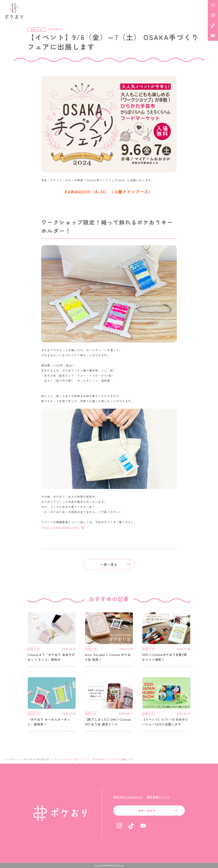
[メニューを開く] (213, 5)
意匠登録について (158, 797)
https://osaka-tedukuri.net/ (60, 527)
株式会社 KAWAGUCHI (128, 797)
